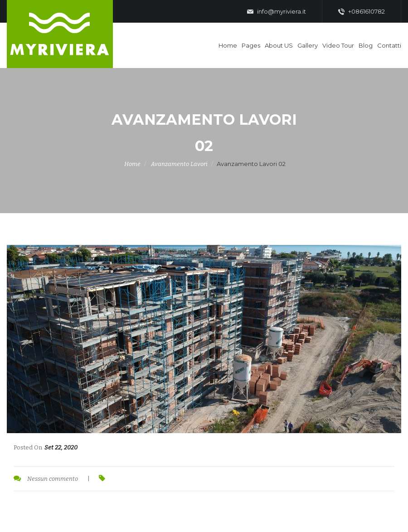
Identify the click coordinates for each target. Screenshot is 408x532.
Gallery (308, 45)
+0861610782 (362, 12)
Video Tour (338, 45)
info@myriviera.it (277, 12)
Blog (366, 45)
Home (228, 45)
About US (279, 45)
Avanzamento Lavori (179, 164)
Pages (251, 45)
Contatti (389, 45)
